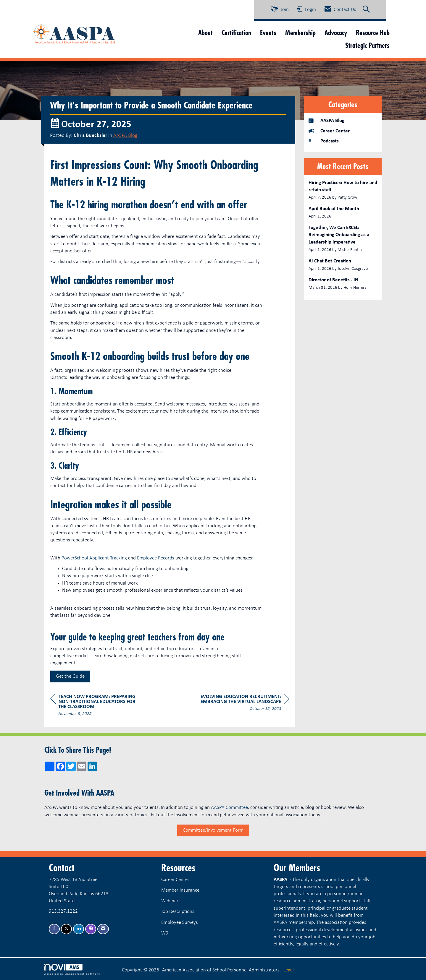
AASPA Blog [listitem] (326, 120)
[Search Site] (367, 10)
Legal (289, 970)
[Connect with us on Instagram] (91, 929)
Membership (300, 33)
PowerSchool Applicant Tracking (94, 558)
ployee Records (159, 558)
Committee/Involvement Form (213, 830)
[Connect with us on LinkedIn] (79, 929)
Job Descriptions (178, 912)
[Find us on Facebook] (54, 929)
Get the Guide (70, 676)
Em (140, 558)
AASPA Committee (229, 808)
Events (268, 33)
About (205, 33)
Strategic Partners (367, 45)
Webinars (171, 901)
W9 (165, 933)
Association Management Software (72, 969)
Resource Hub (373, 33)
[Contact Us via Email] (103, 929)
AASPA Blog (125, 136)
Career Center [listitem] (329, 131)
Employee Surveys (180, 923)
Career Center (175, 880)
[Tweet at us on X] (66, 929)
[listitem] (343, 190)
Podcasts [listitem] (324, 141)
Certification (236, 33)
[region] (245, 704)
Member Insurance (180, 890)
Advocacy (336, 33)
